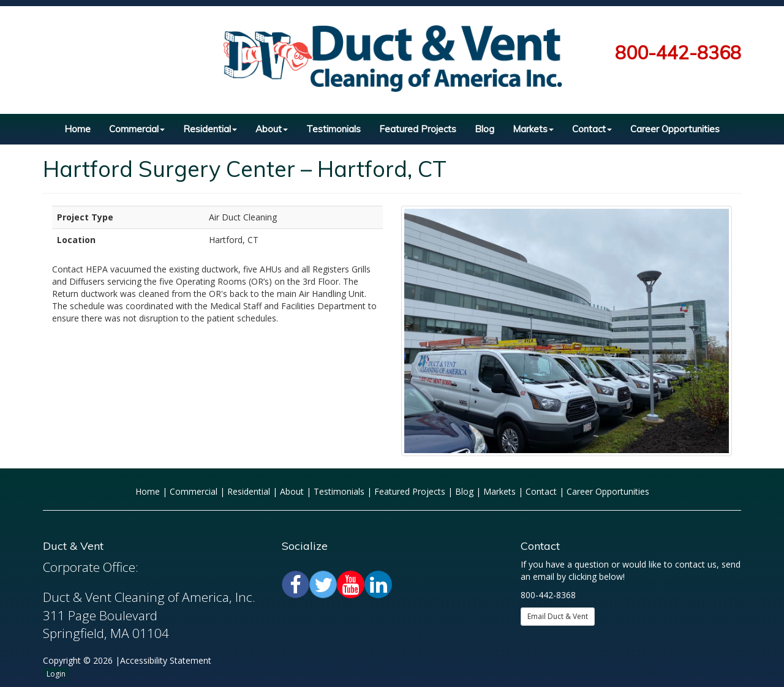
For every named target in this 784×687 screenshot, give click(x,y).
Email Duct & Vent (558, 616)
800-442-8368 (678, 53)
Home (77, 129)
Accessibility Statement (166, 660)
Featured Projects (418, 129)
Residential (210, 129)
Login (56, 674)
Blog (484, 129)
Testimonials (334, 129)
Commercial (137, 129)
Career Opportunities (675, 129)
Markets (533, 129)
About (272, 129)
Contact (592, 129)
